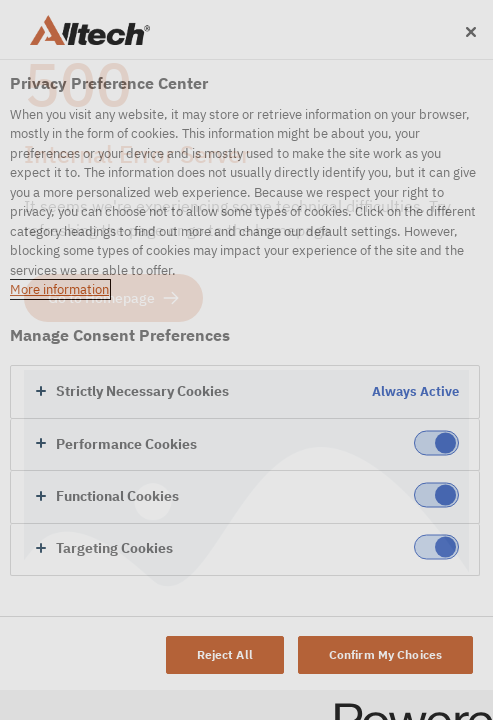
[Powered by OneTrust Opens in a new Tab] (407, 707)
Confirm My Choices (385, 654)
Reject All (225, 654)
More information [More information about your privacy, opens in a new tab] (59, 289)
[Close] (471, 32)
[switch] (436, 442)
